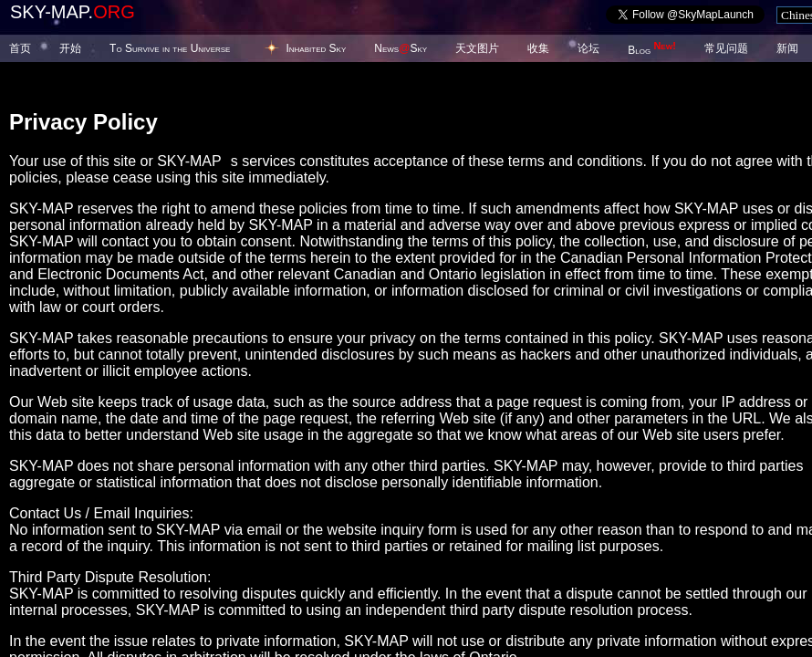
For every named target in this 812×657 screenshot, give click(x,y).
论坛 (588, 48)
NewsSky (401, 48)
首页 (20, 48)
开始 (70, 48)
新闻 (787, 48)
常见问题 (726, 48)
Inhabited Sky (316, 48)
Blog (652, 50)
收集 (538, 48)
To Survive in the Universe (170, 48)
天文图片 (477, 48)
